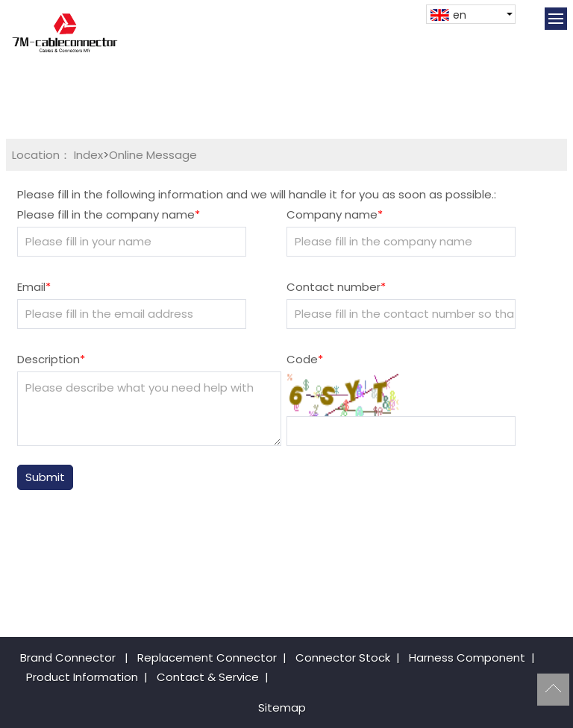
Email (34, 287)
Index (88, 155)
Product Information (82, 677)
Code (305, 359)
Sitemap (282, 707)
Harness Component (467, 658)
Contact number (336, 287)
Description (51, 359)
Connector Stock (343, 658)
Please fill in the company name (109, 214)
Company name (335, 214)
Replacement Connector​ (207, 658)
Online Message (153, 155)
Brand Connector (68, 658)
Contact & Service (208, 677)
